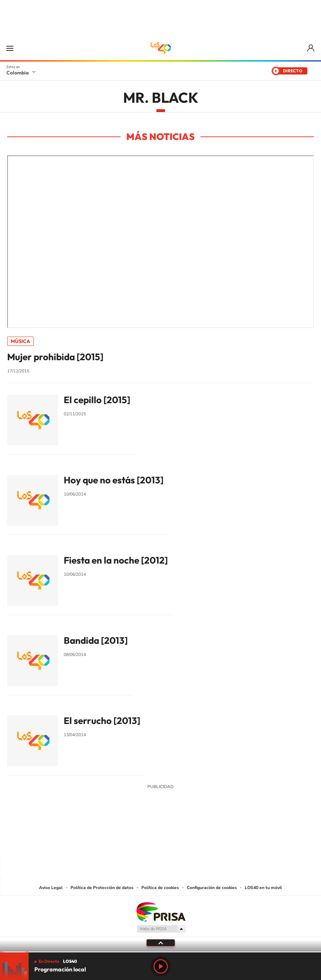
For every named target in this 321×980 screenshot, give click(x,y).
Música (20, 341)
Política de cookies (160, 888)
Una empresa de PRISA (161, 911)
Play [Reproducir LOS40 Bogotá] (161, 966)
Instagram (146, 840)
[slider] (160, 952)
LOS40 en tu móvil (263, 888)
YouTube (161, 840)
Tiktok (132, 840)
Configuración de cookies (212, 888)
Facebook (189, 840)
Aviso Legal (51, 888)
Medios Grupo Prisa (161, 929)
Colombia (18, 73)
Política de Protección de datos (102, 888)
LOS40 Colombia (161, 48)
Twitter (175, 840)
